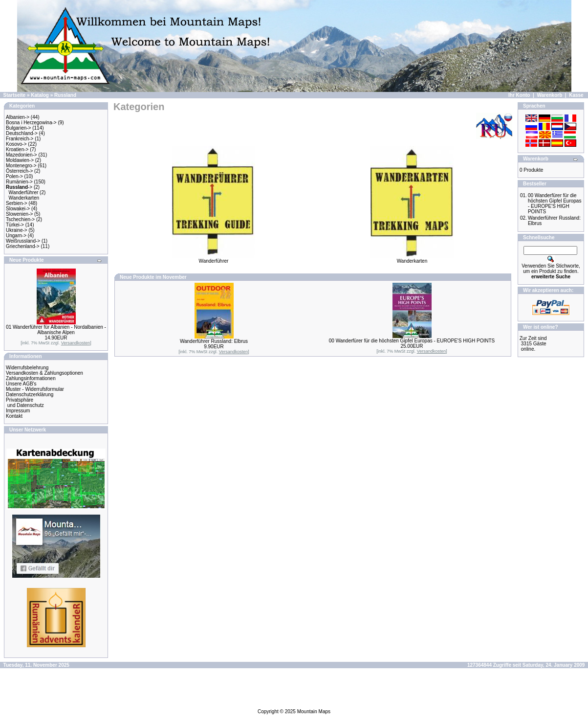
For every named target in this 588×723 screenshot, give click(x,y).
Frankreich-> (20, 139)
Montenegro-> (21, 166)
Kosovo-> (16, 144)
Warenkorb (549, 95)
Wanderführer (24, 192)
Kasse (576, 95)
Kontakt (14, 416)
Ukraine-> (17, 230)
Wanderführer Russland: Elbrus (214, 341)
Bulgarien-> (18, 128)
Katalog (40, 95)
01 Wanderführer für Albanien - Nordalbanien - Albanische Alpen (56, 330)
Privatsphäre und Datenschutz (25, 403)
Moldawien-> (20, 160)
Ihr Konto (519, 95)
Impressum (18, 411)
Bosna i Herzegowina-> (31, 123)
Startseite (15, 95)
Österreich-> (19, 171)
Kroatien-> (17, 149)
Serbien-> (17, 203)
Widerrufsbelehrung (27, 368)
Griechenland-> (23, 246)
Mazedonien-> (22, 155)
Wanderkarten (24, 198)
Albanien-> (18, 117)
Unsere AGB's (21, 384)
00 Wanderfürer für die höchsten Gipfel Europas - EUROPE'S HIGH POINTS (412, 341)
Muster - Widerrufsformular (35, 389)
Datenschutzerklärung (30, 395)
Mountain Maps (314, 712)
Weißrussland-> (23, 241)
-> (19, 187)
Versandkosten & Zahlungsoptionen (44, 373)
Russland (65, 95)
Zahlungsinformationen (31, 378)
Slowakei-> (18, 209)
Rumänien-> (19, 182)
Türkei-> (15, 225)
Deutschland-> (22, 133)
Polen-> (14, 176)
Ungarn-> (16, 236)
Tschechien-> (20, 219)
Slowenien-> (19, 214)
